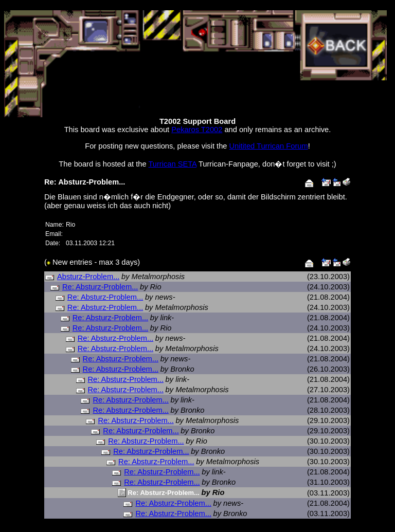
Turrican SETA (172, 164)
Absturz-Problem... (88, 277)
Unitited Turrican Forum (269, 146)
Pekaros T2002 (197, 130)
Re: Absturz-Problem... (100, 287)
